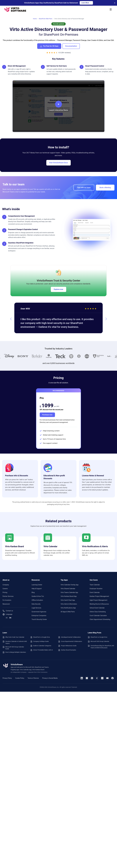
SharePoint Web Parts (45, 19)
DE (7, 618)
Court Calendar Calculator (98, 616)
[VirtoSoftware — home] (6, 665)
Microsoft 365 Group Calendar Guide (13, 648)
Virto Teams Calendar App (69, 592)
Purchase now (47, 415)
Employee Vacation (96, 589)
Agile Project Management (99, 600)
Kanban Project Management (99, 596)
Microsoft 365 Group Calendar (98, 642)
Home (35, 19)
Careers (5, 589)
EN (10, 618)
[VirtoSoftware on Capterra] (97, 678)
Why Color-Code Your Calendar (13, 637)
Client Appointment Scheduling (100, 619)
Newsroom (6, 604)
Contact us (8, 611)
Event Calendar (95, 592)
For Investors (7, 600)
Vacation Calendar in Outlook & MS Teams (15, 642)
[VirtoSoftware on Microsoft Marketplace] (87, 678)
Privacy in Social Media (50, 678)
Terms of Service (33, 678)
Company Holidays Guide (40, 642)
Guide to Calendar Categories (41, 646)
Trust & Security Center (39, 619)
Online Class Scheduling (98, 612)
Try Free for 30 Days (49, 46)
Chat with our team (84, 188)
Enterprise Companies (39, 616)
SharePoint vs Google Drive (40, 637)
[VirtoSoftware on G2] (92, 678)
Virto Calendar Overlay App (70, 585)
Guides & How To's (38, 596)
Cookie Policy (20, 678)
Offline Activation (37, 600)
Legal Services (36, 608)
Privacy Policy (7, 678)
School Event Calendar (97, 608)
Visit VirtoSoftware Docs (58, 163)
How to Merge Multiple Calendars (14, 652)
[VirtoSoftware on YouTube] (107, 678)
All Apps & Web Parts (68, 612)
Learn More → (87, 3)
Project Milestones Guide (67, 646)
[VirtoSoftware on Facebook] (113, 678)
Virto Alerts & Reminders (69, 604)
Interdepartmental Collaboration (69, 637)
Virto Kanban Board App (69, 596)
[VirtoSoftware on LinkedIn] (82, 678)
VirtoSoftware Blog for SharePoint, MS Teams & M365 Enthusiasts (101, 647)
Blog (33, 592)
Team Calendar (95, 585)
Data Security (36, 604)
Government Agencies (39, 612)
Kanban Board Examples (67, 650)
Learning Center (37, 585)
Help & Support (37, 589)
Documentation (71, 46)
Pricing (5, 592)
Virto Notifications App (68, 608)
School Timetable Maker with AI (42, 650)
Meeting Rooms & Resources (99, 604)
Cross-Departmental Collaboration (70, 642)
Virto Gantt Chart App (68, 600)
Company (6, 585)
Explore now (58, 289)
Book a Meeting (105, 188)
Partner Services (8, 596)
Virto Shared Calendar (68, 589)
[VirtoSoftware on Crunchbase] (102, 678)
